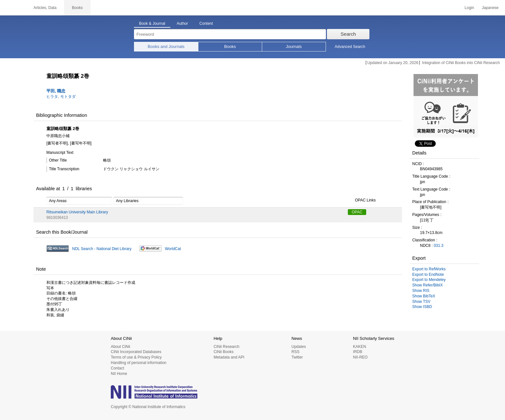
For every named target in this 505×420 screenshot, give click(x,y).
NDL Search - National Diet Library (102, 249)
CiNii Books (224, 352)
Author (182, 23)
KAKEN (360, 347)
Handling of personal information (139, 363)
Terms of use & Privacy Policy (136, 357)
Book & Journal (152, 23)
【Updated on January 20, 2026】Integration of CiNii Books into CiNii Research (432, 63)
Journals (294, 47)
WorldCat (173, 249)
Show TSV (421, 302)
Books (230, 47)
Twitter (297, 357)
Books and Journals (166, 47)
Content (206, 23)
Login (469, 8)
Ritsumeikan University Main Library (77, 212)
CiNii (13, 8)
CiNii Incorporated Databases (136, 352)
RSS (295, 352)
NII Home (119, 374)
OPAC (357, 212)
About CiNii (120, 347)
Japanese (490, 8)
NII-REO (360, 357)
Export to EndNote (428, 275)
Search (348, 34)
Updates (299, 347)
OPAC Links (362, 201)
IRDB (358, 352)
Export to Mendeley (429, 280)
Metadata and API (229, 357)
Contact (117, 368)
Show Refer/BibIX (428, 285)
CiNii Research (226, 347)
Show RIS (421, 291)
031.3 (439, 246)
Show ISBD (422, 307)
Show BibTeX (424, 296)
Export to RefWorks (429, 269)
